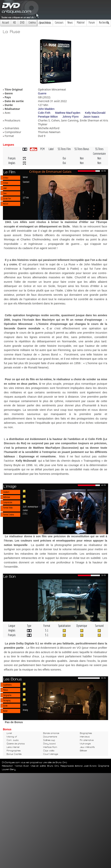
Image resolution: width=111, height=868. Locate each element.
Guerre (42, 93)
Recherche (104, 23)
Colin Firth (44, 113)
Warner (25, 177)
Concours (59, 23)
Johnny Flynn (70, 117)
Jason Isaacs (91, 117)
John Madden (46, 109)
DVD (22, 23)
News (70, 23)
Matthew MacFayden (68, 113)
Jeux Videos (45, 23)
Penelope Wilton (48, 117)
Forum (92, 23)
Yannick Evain (22, 766)
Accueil (6, 23)
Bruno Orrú (53, 766)
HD (14, 23)
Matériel (81, 23)
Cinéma (32, 23)
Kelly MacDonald (95, 113)
